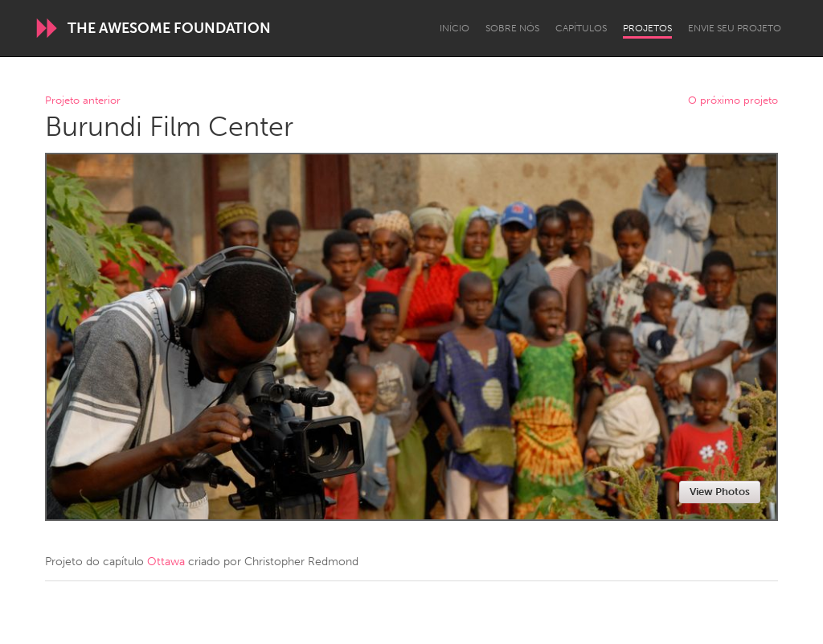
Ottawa (166, 562)
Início (454, 28)
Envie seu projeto (735, 28)
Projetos (647, 28)
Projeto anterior (83, 101)
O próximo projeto (733, 101)
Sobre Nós (512, 28)
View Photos (720, 492)
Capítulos (581, 28)
